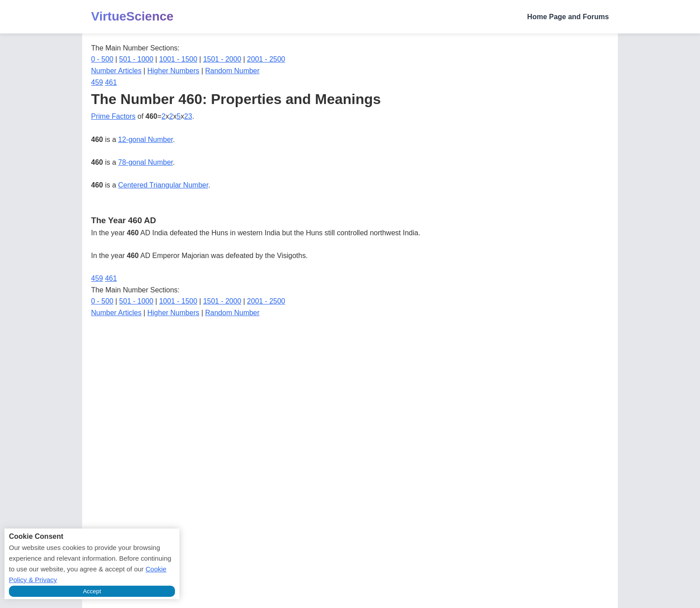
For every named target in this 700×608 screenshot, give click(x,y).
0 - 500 (102, 59)
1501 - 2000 (222, 59)
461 (111, 82)
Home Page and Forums (568, 17)
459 (97, 82)
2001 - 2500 (266, 59)
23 (188, 116)
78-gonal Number (146, 162)
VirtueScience (132, 16)
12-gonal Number (146, 140)
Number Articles (116, 71)
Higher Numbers (173, 71)
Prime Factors (113, 116)
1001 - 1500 (178, 59)
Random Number (233, 71)
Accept (92, 591)
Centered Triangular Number (163, 185)
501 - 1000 (136, 59)
